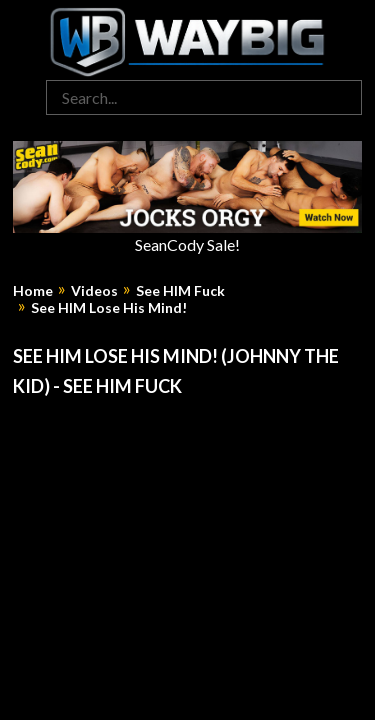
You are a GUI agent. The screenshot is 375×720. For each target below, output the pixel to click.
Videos (94, 291)
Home (33, 291)
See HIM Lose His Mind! (109, 308)
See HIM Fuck (180, 291)
